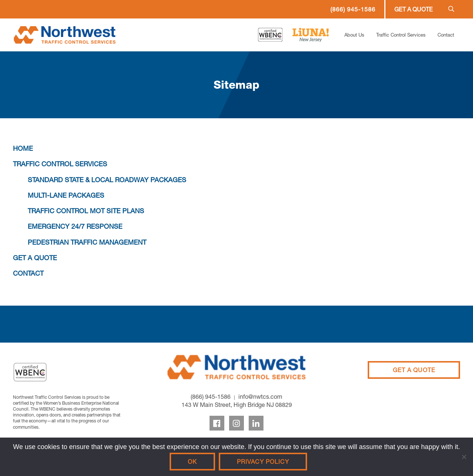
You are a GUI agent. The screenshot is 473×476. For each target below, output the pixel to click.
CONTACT (28, 273)
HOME (23, 148)
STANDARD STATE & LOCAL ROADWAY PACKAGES (107, 180)
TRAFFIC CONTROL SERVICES (60, 164)
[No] (464, 457)
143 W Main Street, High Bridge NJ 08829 (237, 405)
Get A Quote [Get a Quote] (414, 370)
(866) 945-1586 (353, 9)
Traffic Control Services (401, 35)
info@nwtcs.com (260, 397)
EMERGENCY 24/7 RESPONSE (75, 226)
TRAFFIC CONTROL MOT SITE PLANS (86, 211)
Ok (192, 462)
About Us (354, 35)
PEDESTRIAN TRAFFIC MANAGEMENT (87, 242)
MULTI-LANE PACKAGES (66, 195)
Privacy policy (263, 462)
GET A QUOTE (35, 258)
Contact (446, 35)
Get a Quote (414, 9)
